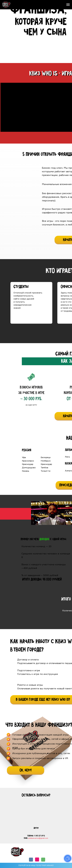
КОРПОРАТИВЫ (54, 853)
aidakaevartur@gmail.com (38, 838)
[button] (26, 770)
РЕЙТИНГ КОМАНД (37, 853)
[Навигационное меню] (68, 5)
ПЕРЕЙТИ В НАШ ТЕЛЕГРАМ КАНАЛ (36, 865)
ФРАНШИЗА (53, 850)
